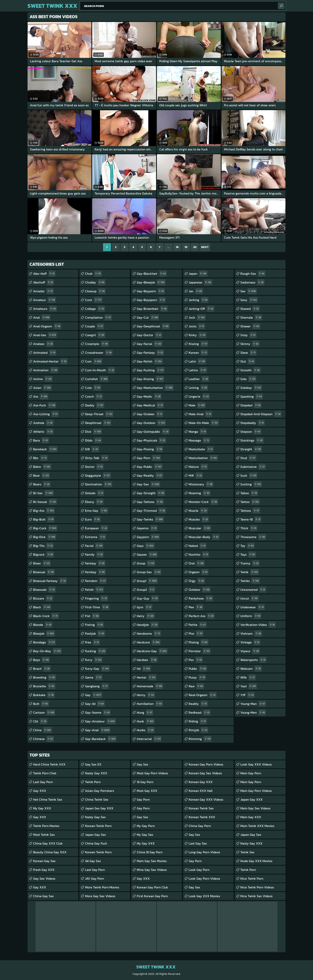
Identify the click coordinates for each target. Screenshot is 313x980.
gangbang (97, 686)
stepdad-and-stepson (261, 414)
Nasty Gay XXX (96, 773)
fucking (96, 651)
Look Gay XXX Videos (256, 764)
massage (199, 440)
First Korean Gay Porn (152, 896)
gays (146, 546)
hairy (146, 616)
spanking (252, 396)
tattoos (250, 511)
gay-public (150, 467)
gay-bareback (101, 739)
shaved (250, 309)
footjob (95, 633)
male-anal (200, 414)
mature (198, 467)
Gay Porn (143, 799)
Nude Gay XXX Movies (256, 861)
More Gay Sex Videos (100, 896)
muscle (198, 511)
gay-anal (98, 730)
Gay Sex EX (93, 764)
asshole (43, 423)
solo (248, 379)
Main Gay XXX (251, 817)
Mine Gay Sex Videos (152, 870)
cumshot (97, 379)
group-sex (149, 572)
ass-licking (46, 414)
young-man (253, 704)
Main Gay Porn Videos (256, 791)
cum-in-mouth (100, 370)
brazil (42, 669)
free (92, 642)
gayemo (147, 528)
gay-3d (95, 704)
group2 (146, 590)
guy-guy (148, 598)
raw (196, 686)
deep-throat (99, 414)
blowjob (44, 633)
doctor (94, 467)
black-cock (46, 616)
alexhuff (44, 282)
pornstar (200, 651)
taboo (249, 493)
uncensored (253, 590)
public (198, 669)
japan (198, 274)
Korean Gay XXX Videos (206, 799)
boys (41, 660)
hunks (146, 730)
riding (198, 721)
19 (186, 247)
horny (146, 695)
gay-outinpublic (153, 432)
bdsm (42, 467)
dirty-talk (97, 458)
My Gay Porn (146, 826)
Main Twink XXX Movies (257, 826)
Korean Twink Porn (98, 826)
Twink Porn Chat (45, 773)
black (42, 607)
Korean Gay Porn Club (152, 887)
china (43, 730)
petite (198, 625)
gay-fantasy (150, 353)
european (97, 528)
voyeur (250, 651)
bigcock (44, 554)
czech (94, 396)
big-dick (45, 537)
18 (177, 247)
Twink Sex (247, 852)
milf (196, 475)
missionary (201, 484)
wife (248, 677)
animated (45, 353)
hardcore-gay (152, 651)
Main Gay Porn (251, 773)
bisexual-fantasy (50, 581)
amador (43, 291)
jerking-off (201, 309)
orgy (197, 581)
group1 (147, 581)
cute (93, 388)
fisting (94, 625)
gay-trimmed (151, 511)
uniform (251, 616)
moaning (200, 493)
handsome (149, 633)
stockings (252, 440)
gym (145, 607)
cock (94, 300)
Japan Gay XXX (252, 799)
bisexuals (44, 590)
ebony (94, 502)
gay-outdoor (151, 423)
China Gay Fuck (96, 843)
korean (198, 353)
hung (145, 712)
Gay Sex (143, 764)
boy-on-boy (47, 651)
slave (248, 353)
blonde (43, 625)
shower (250, 326)
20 (195, 247)
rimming (200, 739)
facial (94, 546)
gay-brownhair (152, 309)
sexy (249, 300)
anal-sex (45, 335)
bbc (40, 458)
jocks (197, 326)
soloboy (251, 388)
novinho (199, 554)
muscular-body (204, 537)
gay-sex (148, 484)
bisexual (44, 572)
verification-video (258, 625)
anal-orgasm (47, 326)
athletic (43, 432)
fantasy (95, 563)
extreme (96, 537)
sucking (251, 484)
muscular (200, 528)
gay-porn (149, 458)
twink (250, 572)
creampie (97, 344)
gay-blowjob (151, 282)
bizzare (43, 598)
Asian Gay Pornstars (100, 791)
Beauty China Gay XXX (50, 852)
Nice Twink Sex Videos (256, 896)
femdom (96, 581)
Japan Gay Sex (96, 835)
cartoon (44, 712)
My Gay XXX (42, 808)
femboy (95, 572)
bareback (45, 449)
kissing (198, 344)
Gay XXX (40, 791)
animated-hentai (50, 361)
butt (41, 704)
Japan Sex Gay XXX (99, 808)
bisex (42, 563)
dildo (93, 440)
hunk (146, 721)
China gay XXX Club (48, 843)
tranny (250, 563)
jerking (199, 300)
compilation (98, 317)
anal (42, 317)
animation (46, 370)
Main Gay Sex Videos (255, 808)
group (146, 563)
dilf (92, 449)
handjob (148, 625)
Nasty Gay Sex (95, 817)
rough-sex (253, 274)
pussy (197, 677)
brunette (44, 686)
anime (43, 379)
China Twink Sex (97, 799)
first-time (97, 607)
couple (95, 326)
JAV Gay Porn (95, 878)
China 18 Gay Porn (150, 852)
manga (198, 432)
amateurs (45, 309)
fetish (94, 590)
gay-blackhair (152, 274)
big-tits (43, 546)
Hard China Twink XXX (49, 764)
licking (198, 388)
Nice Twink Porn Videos (257, 887)
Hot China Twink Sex (48, 799)
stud (248, 458)
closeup (95, 291)
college (95, 309)
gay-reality (150, 475)
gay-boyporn (151, 291)
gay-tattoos (150, 502)
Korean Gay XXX (201, 782)
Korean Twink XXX (202, 817)
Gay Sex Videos (44, 878)
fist (92, 616)
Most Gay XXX (147, 791)
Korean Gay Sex (44, 861)
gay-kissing (150, 379)
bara (41, 440)
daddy (95, 405)
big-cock (45, 528)
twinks (250, 581)
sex (249, 291)
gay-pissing (150, 449)
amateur (45, 300)
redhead (200, 712)
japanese (200, 282)
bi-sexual (45, 502)
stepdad (251, 405)
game (94, 677)
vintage (250, 642)
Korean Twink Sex (201, 808)
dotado (95, 493)
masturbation (203, 458)
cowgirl (95, 335)
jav (196, 291)
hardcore (149, 642)
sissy (248, 335)
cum (94, 361)
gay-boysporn (151, 300)
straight (251, 449)
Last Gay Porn (43, 782)
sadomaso (252, 282)
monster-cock (203, 502)
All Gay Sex (93, 861)
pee (196, 607)
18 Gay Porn (145, 782)
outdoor (200, 590)
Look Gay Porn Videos (204, 878)
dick (93, 432)
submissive (253, 467)
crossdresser (99, 353)
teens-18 (251, 519)
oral (197, 563)
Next (205, 247)
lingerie (199, 396)
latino (198, 370)
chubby (95, 282)
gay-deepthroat (153, 326)
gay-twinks (150, 519)
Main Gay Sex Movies (152, 861)
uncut (250, 598)
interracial (149, 739)
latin (197, 361)
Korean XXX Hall (201, 791)
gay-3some (98, 712)
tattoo (250, 502)
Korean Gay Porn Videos (206, 764)
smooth (251, 370)
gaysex (147, 554)
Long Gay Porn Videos (204, 852)
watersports (253, 660)
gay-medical (150, 405)
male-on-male (204, 423)
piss (196, 633)
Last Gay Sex (198, 843)
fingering (97, 598)
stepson (251, 432)
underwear (253, 607)
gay (94, 695)
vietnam (251, 633)
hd (144, 669)
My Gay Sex (145, 835)
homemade (150, 686)
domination (99, 484)
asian (42, 388)
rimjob (198, 730)
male (197, 405)
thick (249, 528)
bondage (44, 642)
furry (94, 660)
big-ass (44, 511)
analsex (43, 344)
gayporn (148, 537)
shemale (251, 317)
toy (247, 546)
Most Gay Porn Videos (152, 773)
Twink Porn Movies (46, 826)
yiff (248, 695)
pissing (199, 642)
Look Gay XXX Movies (204, 896)
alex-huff (44, 274)
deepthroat (98, 423)
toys (248, 554)
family (94, 554)
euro (93, 519)
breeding (45, 677)
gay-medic (149, 396)
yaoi (249, 686)
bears (42, 484)
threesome (253, 537)
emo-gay (97, 511)
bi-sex (43, 493)
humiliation (150, 704)
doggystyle (98, 475)
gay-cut (148, 317)
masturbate (201, 449)
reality (198, 704)
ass (41, 396)
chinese (44, 739)
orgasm (199, 572)
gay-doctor (149, 335)
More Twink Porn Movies (102, 887)
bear (41, 475)
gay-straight (151, 493)
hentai (147, 677)
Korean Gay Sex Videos (205, 773)
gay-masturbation (155, 388)
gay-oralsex (150, 414)
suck (249, 475)
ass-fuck (45, 405)
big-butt (44, 519)
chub (93, 274)
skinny (250, 344)
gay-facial (150, 344)
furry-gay (97, 669)
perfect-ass (202, 616)
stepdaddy (253, 423)
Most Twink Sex (44, 835)
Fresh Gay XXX (44, 870)
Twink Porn (93, 782)
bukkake (44, 695)
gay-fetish (150, 361)
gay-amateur (100, 721)
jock (197, 317)
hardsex (147, 660)
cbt (40, 721)
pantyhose (201, 598)
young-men (253, 712)
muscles (199, 519)
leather (199, 379)
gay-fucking (151, 370)
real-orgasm (203, 695)
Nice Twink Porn (252, 878)
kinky (198, 335)
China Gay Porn (200, 826)
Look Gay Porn (199, 870)
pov (196, 660)
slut (248, 361)
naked (198, 546)
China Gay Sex (44, 896)
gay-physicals (151, 440)
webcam (251, 669)
